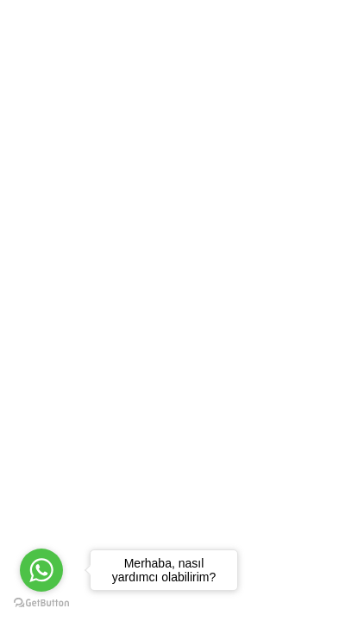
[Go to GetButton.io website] (41, 603)
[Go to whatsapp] (41, 570)
